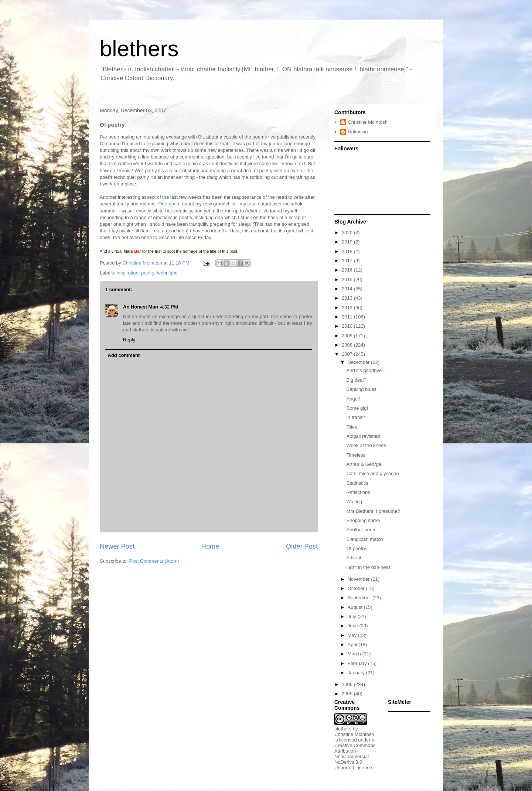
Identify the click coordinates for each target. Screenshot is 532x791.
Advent (354, 558)
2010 (348, 326)
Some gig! (357, 408)
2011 (348, 317)
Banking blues (361, 389)
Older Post (302, 546)
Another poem (361, 530)
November (359, 579)
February (358, 663)
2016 (348, 270)
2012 (348, 308)
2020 (348, 233)
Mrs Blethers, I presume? (373, 511)
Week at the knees (366, 445)
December (359, 362)
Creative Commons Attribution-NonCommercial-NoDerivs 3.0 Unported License (355, 756)
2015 (348, 279)
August (356, 607)
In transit (355, 417)
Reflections (358, 492)
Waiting (354, 502)
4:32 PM (169, 307)
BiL (201, 137)
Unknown (358, 132)
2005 (348, 694)
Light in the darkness (368, 567)
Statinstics (357, 483)
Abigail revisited (363, 436)
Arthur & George (364, 464)
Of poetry (356, 548)
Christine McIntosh (368, 122)
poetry (148, 273)
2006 (348, 684)
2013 (348, 298)
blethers (139, 49)
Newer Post (117, 546)
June (354, 626)
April (353, 645)
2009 (348, 336)
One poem (169, 204)
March (355, 654)
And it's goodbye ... (366, 370)
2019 (348, 242)
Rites (352, 427)
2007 (348, 354)
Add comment (124, 355)
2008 (348, 345)
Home (210, 546)
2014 (348, 289)
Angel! (353, 399)
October (357, 588)
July (353, 616)
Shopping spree (363, 520)
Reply (129, 340)
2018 (348, 251)
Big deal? (356, 380)
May (353, 635)
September (360, 598)
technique (167, 273)
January (357, 673)
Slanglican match (364, 539)
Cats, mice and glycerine (372, 473)
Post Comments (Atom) (154, 561)
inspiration (128, 273)
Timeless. (356, 455)
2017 (348, 261)
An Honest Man (141, 307)
